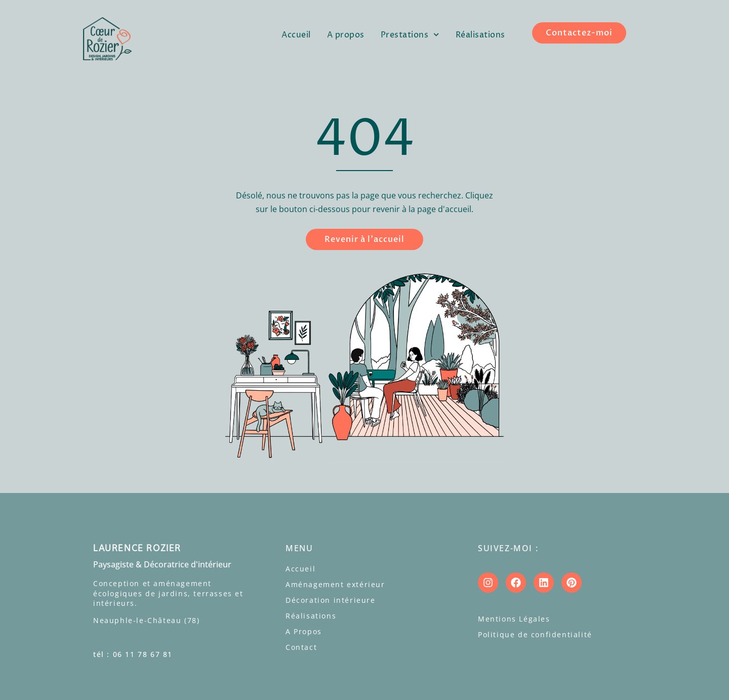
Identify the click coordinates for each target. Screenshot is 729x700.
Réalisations (480, 35)
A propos (346, 35)
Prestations (410, 35)
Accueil (296, 35)
